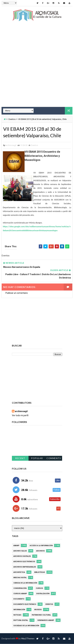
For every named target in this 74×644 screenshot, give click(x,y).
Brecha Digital (20, 578)
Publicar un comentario (17, 293)
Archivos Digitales (22, 556)
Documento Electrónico (25, 604)
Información (19, 610)
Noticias (17, 615)
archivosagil (21, 411)
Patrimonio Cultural (41, 615)
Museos (38, 610)
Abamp (16, 546)
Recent (20, 458)
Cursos (39, 588)
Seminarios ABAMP (46, 620)
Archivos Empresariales (25, 567)
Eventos (12, 119)
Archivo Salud (20, 551)
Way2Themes (28, 639)
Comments (54, 458)
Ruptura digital (21, 620)
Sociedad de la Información (26, 626)
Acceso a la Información (41, 546)
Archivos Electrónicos (24, 562)
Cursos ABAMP (20, 594)
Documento (19, 599)
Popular (37, 458)
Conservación (20, 588)
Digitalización (43, 594)
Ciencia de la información (25, 583)
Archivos (40, 551)
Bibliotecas (40, 572)
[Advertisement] (37, 67)
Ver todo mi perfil (20, 416)
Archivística (19, 572)
